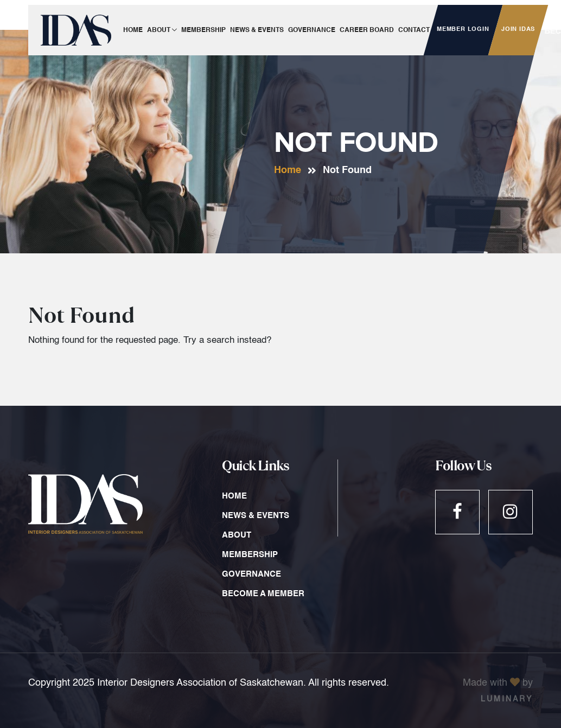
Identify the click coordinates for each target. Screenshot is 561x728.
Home (288, 170)
